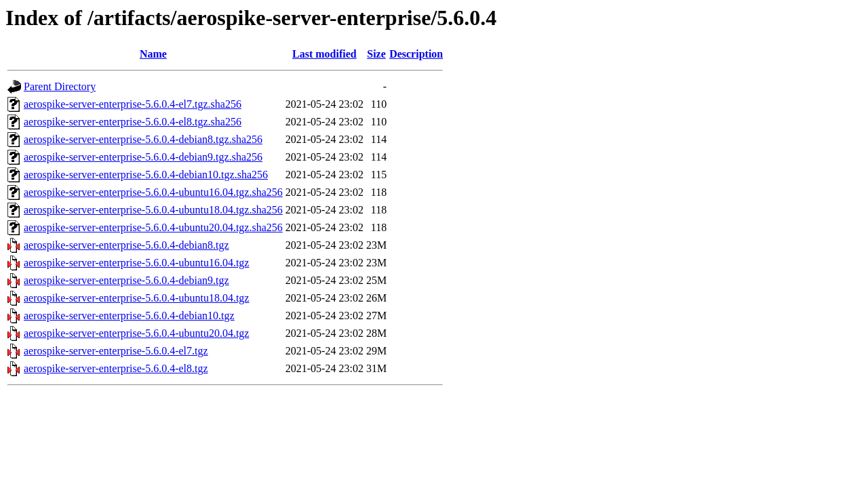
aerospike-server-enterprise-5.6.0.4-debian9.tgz (126, 280)
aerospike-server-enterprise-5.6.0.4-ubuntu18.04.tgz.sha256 (153, 210)
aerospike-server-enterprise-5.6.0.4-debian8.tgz (126, 245)
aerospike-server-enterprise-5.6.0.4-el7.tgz (116, 351)
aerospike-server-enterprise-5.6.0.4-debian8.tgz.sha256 (143, 139)
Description (416, 54)
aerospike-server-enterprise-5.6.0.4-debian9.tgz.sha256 (143, 157)
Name (153, 54)
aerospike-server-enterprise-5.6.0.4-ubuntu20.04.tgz (136, 333)
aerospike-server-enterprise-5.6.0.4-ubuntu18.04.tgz (136, 298)
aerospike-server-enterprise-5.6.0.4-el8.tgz (116, 368)
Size (376, 54)
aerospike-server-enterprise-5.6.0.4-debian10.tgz (129, 316)
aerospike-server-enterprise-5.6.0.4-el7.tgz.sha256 (133, 104)
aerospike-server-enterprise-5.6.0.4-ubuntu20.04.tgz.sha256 (153, 227)
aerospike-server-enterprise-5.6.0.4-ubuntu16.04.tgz (136, 263)
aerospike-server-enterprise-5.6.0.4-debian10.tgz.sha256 (146, 175)
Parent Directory (60, 86)
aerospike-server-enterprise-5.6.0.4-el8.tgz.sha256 (133, 122)
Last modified (324, 54)
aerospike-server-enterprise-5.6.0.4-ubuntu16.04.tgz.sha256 (153, 192)
